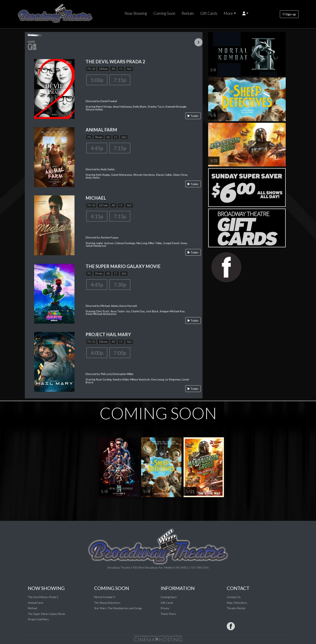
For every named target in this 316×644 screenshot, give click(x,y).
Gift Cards (209, 13)
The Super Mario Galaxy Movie (47, 614)
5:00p (97, 80)
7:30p (120, 285)
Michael (33, 608)
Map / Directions (237, 603)
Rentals (188, 13)
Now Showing (136, 13)
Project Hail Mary (38, 619)
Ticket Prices (168, 614)
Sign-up (289, 14)
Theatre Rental (236, 608)
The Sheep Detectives (107, 603)
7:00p (120, 353)
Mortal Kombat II (105, 597)
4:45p (97, 148)
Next (198, 42)
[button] (245, 13)
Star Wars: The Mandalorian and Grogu (118, 608)
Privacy (165, 608)
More (228, 13)
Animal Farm (36, 603)
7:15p (120, 80)
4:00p (97, 353)
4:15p (97, 216)
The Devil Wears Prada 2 (43, 597)
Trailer (193, 116)
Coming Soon (164, 13)
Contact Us (234, 597)
